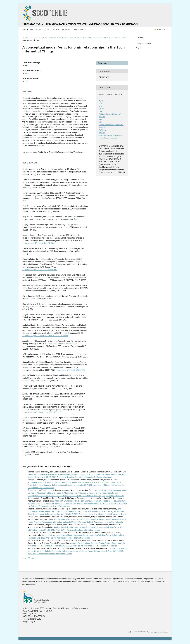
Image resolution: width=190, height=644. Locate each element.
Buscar (161, 29)
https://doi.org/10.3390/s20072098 (71, 370)
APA (100, 106)
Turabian (102, 133)
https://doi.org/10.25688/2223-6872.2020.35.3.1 (42, 412)
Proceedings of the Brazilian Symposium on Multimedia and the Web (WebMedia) (80, 24)
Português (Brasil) (143, 44)
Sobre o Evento (61, 29)
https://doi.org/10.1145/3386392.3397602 (40, 270)
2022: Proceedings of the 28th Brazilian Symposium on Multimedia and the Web (87, 38)
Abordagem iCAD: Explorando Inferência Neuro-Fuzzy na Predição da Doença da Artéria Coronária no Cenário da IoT (75, 482)
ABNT (101, 101)
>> (33, 558)
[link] (76, 219)
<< (23, 558)
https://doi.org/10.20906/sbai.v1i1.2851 (39, 243)
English (139, 48)
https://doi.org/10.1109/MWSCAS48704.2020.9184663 (45, 336)
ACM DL (104, 63)
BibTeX (101, 109)
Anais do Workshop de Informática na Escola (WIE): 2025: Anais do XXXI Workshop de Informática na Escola (78, 522)
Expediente (80, 29)
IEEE (101, 119)
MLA (101, 122)
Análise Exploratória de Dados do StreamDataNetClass (94, 543)
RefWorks (102, 130)
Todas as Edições (39, 29)
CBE (100, 112)
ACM (101, 104)
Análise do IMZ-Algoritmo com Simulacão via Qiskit (75, 527)
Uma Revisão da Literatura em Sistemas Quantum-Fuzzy (65, 535)
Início (25, 38)
